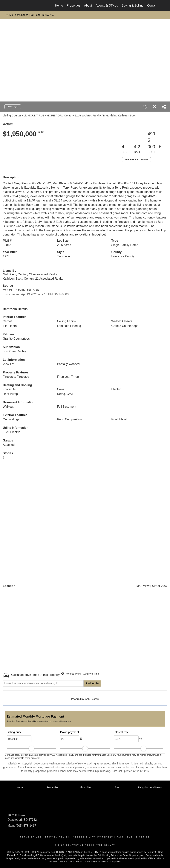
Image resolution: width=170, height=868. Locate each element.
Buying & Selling (133, 6)
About (88, 6)
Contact (152, 6)
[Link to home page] (17, 6)
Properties (74, 6)
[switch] (145, 107)
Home (59, 6)
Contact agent (13, 107)
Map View (143, 586)
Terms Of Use (31, 837)
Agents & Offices (107, 6)
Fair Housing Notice (133, 837)
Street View (160, 586)
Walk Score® (92, 699)
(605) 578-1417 (25, 826)
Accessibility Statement (93, 837)
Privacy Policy (57, 837)
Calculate (92, 683)
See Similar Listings (137, 159)
